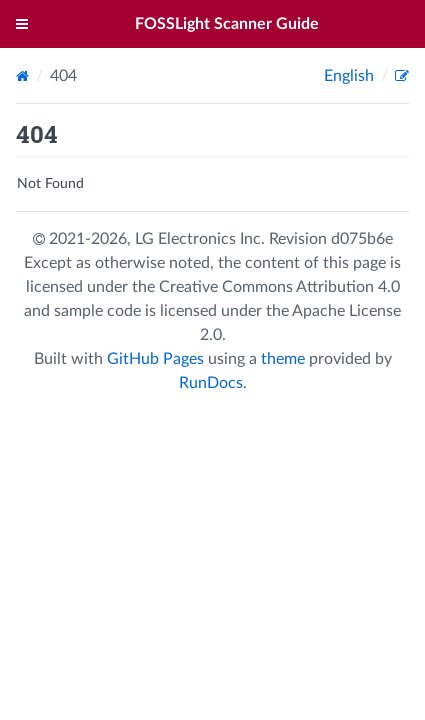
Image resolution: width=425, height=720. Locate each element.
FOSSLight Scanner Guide (227, 24)
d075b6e (362, 239)
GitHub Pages (155, 359)
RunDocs (211, 383)
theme (283, 359)
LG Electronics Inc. (202, 239)
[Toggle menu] (22, 24)
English (351, 76)
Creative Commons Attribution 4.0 (279, 287)
